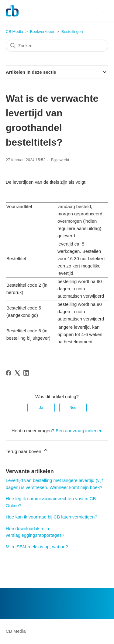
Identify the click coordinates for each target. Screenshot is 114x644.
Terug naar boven (27, 450)
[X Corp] (17, 373)
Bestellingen (72, 32)
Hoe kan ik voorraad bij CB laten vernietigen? (52, 517)
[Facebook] (9, 373)
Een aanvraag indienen (79, 431)
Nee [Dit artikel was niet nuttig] (73, 408)
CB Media (14, 32)
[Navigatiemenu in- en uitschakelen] (103, 11)
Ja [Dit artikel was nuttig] (41, 408)
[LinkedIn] (26, 373)
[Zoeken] (57, 46)
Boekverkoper (42, 32)
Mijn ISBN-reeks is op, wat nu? (37, 547)
